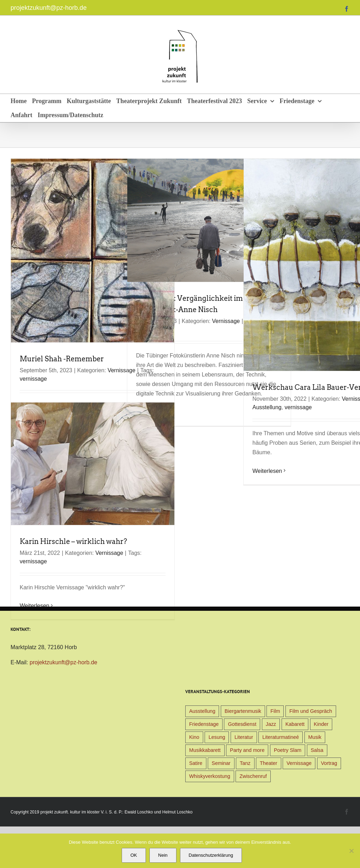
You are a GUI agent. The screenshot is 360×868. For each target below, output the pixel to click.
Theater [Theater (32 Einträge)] (269, 763)
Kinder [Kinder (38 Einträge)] (321, 724)
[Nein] (351, 851)
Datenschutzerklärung (211, 855)
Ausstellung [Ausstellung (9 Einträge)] (202, 711)
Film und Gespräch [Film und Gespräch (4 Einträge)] (311, 711)
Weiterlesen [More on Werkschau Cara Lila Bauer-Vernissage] (267, 471)
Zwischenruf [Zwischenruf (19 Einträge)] (253, 776)
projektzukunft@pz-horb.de (49, 8)
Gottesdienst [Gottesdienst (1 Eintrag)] (242, 724)
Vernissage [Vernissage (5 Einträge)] (299, 763)
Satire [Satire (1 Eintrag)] (196, 763)
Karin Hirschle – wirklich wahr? (73, 541)
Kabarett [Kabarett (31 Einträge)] (295, 724)
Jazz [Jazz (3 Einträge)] (271, 724)
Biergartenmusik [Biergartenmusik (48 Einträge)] (243, 711)
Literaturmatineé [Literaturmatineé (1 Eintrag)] (281, 737)
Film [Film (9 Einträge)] (275, 711)
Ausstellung (267, 407)
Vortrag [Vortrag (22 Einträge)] (329, 763)
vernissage (33, 379)
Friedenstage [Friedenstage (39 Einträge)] (204, 724)
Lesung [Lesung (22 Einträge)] (217, 737)
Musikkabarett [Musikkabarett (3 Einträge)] (205, 750)
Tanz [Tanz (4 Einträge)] (245, 763)
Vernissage (226, 321)
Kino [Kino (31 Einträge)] (194, 737)
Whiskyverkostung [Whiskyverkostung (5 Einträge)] (210, 776)
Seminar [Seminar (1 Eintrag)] (221, 763)
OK (134, 855)
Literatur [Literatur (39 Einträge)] (244, 737)
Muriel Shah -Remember (62, 359)
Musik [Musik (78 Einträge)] (315, 737)
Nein (163, 855)
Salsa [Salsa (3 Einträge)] (317, 750)
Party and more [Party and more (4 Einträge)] (247, 750)
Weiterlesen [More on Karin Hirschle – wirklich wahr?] (34, 606)
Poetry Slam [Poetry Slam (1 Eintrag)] (288, 750)
